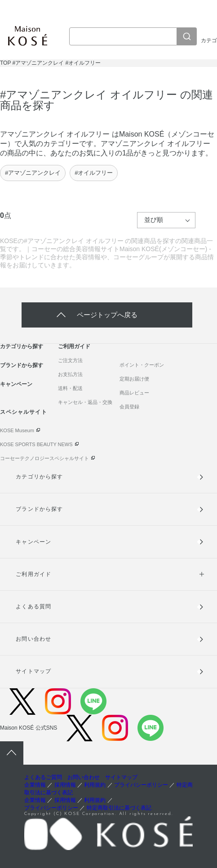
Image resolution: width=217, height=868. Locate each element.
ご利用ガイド (74, 346)
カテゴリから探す (22, 346)
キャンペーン (16, 384)
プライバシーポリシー (141, 785)
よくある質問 (33, 607)
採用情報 (65, 785)
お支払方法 (70, 374)
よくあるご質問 (43, 777)
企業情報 (35, 785)
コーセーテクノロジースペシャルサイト (44, 458)
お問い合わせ (33, 639)
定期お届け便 (134, 379)
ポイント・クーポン (142, 365)
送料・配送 (70, 388)
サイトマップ (33, 671)
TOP (5, 63)
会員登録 (129, 407)
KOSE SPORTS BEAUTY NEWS (36, 444)
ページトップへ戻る (107, 315)
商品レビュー (134, 393)
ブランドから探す (22, 365)
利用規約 (95, 785)
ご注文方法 (70, 360)
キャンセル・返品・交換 (85, 402)
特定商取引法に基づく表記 (119, 808)
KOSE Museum (17, 430)
